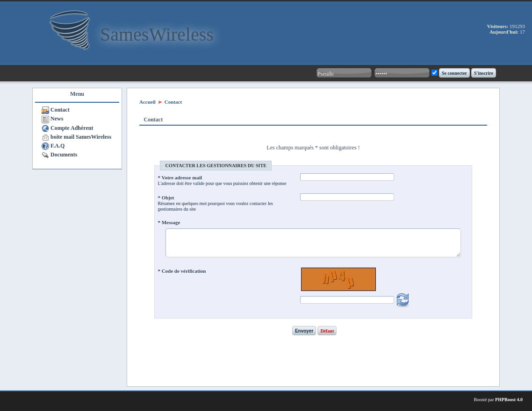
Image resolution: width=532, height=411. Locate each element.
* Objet (166, 198)
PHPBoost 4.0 (509, 400)
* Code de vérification (182, 271)
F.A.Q (58, 146)
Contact (60, 110)
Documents (64, 155)
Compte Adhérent (72, 128)
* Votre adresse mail (180, 177)
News (57, 119)
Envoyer (304, 331)
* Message (169, 222)
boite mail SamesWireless (81, 137)
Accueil (147, 102)
